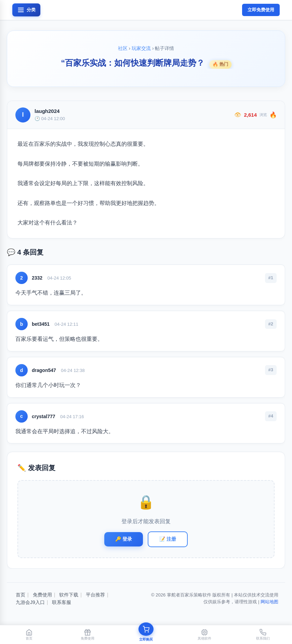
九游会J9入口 (30, 602)
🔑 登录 (124, 539)
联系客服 (62, 602)
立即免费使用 (261, 10)
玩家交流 (141, 48)
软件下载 (69, 595)
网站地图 (269, 602)
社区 (123, 48)
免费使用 (42, 595)
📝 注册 (168, 539)
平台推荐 (95, 595)
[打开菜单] (26, 10)
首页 (21, 595)
